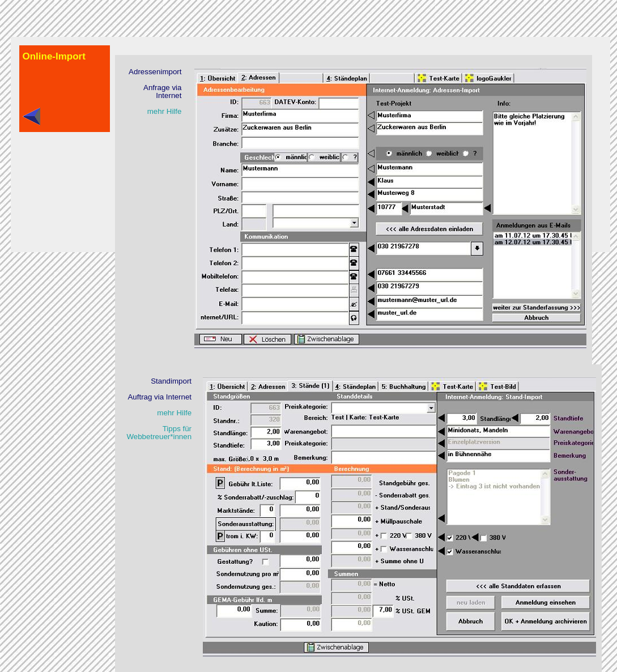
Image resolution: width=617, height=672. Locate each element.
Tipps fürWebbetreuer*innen (159, 433)
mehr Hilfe (165, 111)
